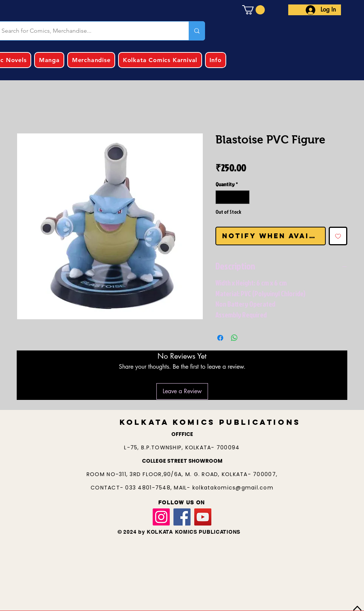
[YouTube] (203, 517)
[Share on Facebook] (220, 338)
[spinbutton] (233, 197)
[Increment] (244, 197)
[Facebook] (182, 517)
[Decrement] (221, 197)
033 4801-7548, (149, 488)
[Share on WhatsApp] (234, 338)
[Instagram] (161, 517)
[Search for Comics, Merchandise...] (197, 31)
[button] (253, 10)
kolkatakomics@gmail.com (233, 488)
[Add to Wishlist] (338, 236)
